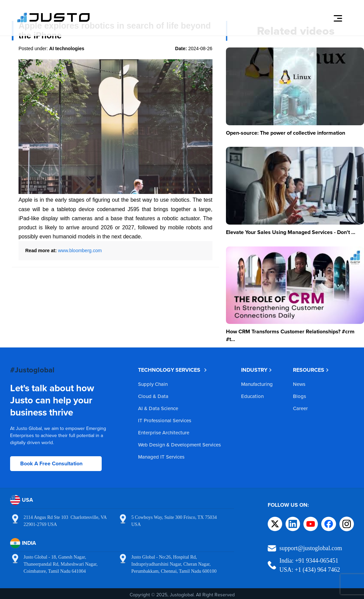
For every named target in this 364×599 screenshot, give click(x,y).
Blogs (300, 396)
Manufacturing (257, 384)
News (299, 384)
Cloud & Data (153, 396)
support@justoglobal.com (311, 548)
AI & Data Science (158, 408)
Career (300, 408)
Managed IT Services (161, 457)
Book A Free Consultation (51, 463)
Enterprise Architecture (164, 432)
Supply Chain (153, 384)
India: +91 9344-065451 (309, 561)
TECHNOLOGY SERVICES (173, 370)
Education (252, 396)
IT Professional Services (165, 420)
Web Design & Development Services (179, 445)
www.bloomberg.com (80, 251)
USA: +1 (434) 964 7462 (310, 570)
